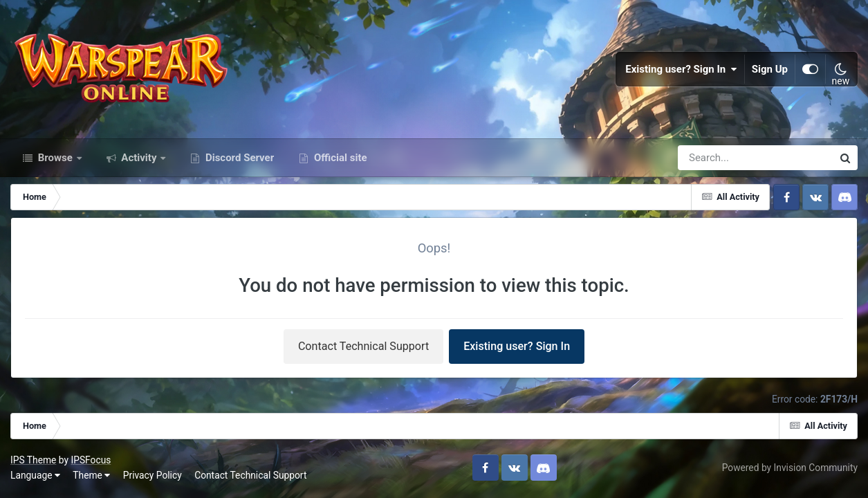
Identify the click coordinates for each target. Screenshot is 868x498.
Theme (91, 475)
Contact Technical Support (363, 346)
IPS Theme (33, 460)
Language (35, 475)
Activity (139, 158)
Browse (55, 158)
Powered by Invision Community (790, 468)
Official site (339, 158)
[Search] (716, 158)
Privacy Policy (153, 475)
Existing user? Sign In (681, 69)
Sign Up (770, 69)
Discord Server (238, 158)
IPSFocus (91, 460)
